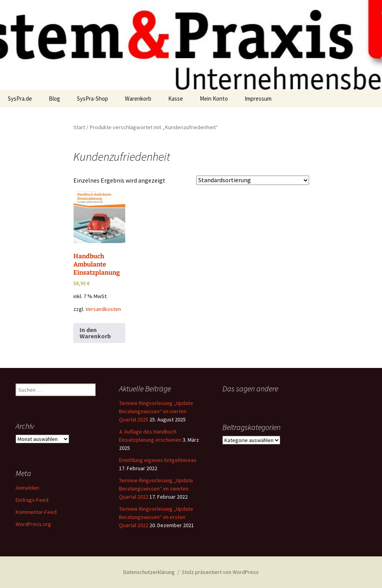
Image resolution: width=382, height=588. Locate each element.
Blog (54, 99)
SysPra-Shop (92, 99)
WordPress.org (33, 524)
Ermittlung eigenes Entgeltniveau (158, 460)
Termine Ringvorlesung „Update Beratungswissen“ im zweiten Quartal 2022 (156, 489)
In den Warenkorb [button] (95, 333)
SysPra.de (20, 99)
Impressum (258, 99)
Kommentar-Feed (36, 512)
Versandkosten (103, 309)
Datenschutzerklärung (149, 572)
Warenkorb (138, 99)
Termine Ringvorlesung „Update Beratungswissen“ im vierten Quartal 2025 (156, 411)
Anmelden (27, 488)
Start (79, 127)
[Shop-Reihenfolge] (253, 180)
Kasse (176, 99)
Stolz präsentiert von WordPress (220, 572)
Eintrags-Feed (32, 500)
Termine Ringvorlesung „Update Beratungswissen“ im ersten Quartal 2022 (156, 517)
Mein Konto (214, 99)
